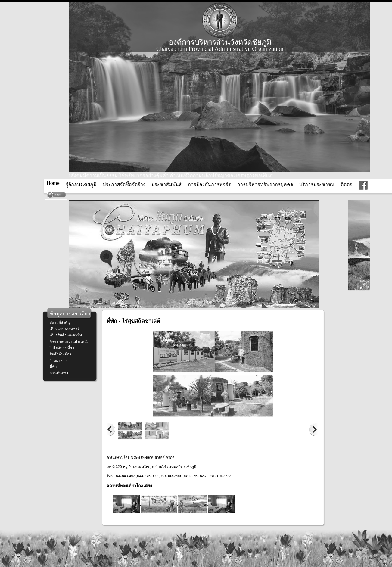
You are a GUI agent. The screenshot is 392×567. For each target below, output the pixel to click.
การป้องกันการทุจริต (210, 184)
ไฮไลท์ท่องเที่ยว (62, 348)
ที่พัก (53, 367)
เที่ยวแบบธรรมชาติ (65, 329)
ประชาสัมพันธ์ (167, 184)
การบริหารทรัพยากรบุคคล (265, 184)
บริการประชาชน (317, 184)
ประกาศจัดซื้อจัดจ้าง (124, 184)
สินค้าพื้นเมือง (60, 354)
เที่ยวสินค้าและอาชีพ (66, 335)
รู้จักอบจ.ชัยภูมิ (81, 184)
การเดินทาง (59, 373)
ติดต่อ (347, 184)
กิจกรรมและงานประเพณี (69, 341)
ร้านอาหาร (58, 360)
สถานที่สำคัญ (60, 322)
